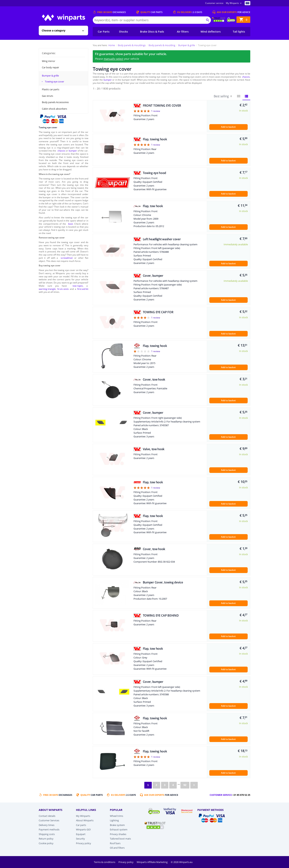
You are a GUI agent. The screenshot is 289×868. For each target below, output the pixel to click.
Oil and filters (117, 848)
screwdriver (67, 258)
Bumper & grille (50, 76)
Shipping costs (47, 834)
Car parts (81, 825)
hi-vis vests (63, 289)
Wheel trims (116, 816)
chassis (61, 151)
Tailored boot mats (120, 839)
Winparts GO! (83, 829)
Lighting (114, 820)
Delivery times (47, 825)
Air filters (183, 32)
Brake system (117, 825)
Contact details (47, 816)
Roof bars (115, 843)
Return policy (46, 839)
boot (70, 224)
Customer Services (49, 820)
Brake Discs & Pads (152, 32)
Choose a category (54, 30)
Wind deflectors (211, 32)
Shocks (123, 32)
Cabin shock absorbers (54, 109)
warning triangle (47, 289)
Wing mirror (49, 61)
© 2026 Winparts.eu (182, 862)
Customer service (214, 3)
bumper (73, 151)
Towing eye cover (54, 82)
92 (185, 785)
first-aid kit (83, 289)
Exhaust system (119, 829)
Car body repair (50, 67)
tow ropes (78, 286)
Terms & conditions (105, 862)
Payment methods (49, 829)
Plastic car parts (51, 89)
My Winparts (232, 3)
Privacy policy (84, 843)
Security (80, 839)
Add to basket (228, 127)
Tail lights (239, 32)
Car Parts (104, 32)
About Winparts (85, 820)
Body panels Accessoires (55, 102)
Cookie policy (46, 843)
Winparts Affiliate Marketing (152, 862)
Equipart (81, 834)
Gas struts (47, 96)
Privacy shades (118, 834)
